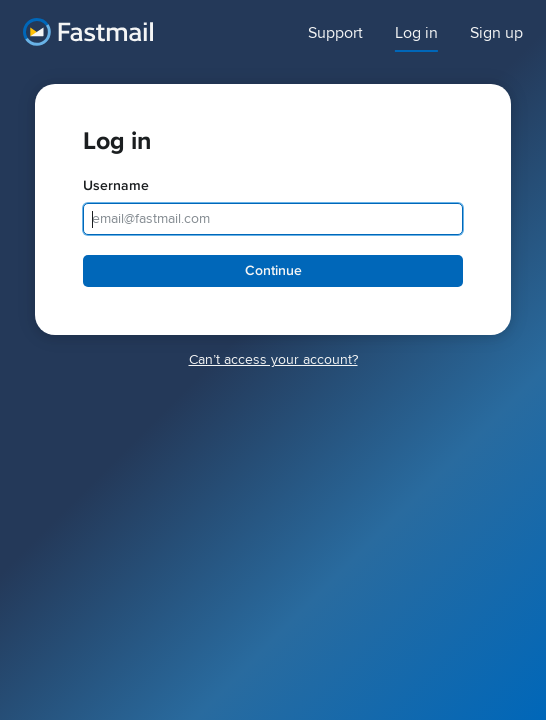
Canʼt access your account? (273, 359)
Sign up (496, 33)
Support (335, 33)
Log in (416, 33)
